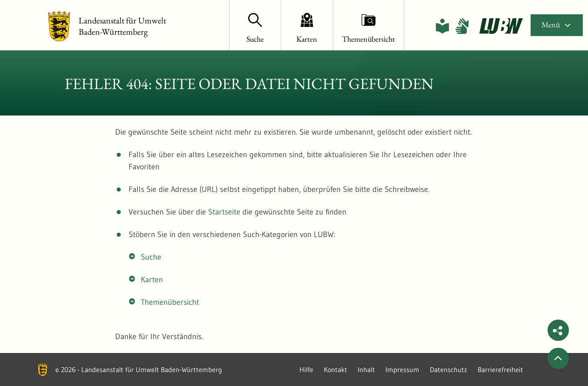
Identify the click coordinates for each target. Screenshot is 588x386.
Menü (557, 25)
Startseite (224, 212)
